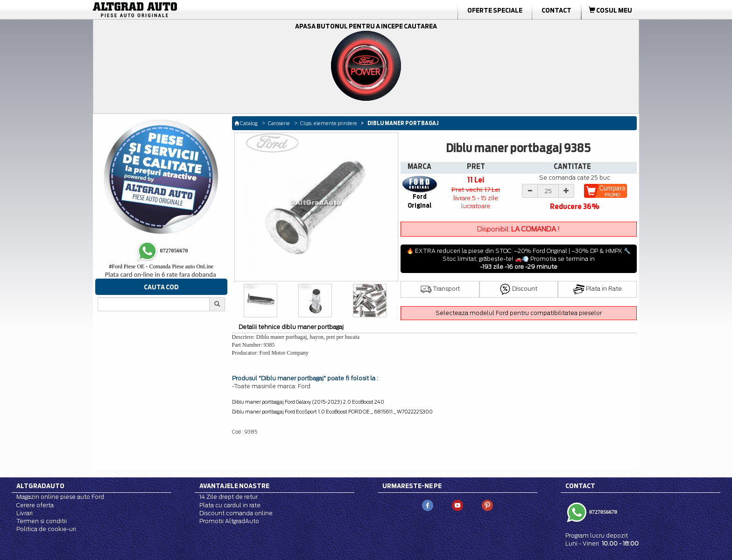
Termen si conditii (42, 521)
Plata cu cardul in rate (230, 505)
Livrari (25, 513)
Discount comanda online (236, 513)
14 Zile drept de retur (229, 497)
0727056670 (602, 511)
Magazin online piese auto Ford (60, 497)
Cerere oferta (35, 505)
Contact (556, 10)
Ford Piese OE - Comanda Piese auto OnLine (161, 266)
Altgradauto (40, 486)
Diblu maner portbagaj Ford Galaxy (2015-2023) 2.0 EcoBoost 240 (308, 402)
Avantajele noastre (234, 486)
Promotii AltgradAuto (229, 521)
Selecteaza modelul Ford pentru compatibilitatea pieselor (519, 313)
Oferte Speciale (495, 10)
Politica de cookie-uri (46, 529)
